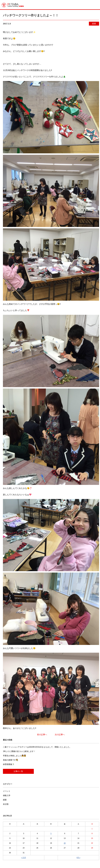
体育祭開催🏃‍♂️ (9, 764)
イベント (7, 791)
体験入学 (7, 795)
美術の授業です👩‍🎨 (11, 760)
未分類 (6, 804)
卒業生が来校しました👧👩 (15, 756)
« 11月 (24, 858)
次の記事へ (60, 735)
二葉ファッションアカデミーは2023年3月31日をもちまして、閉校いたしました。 (37, 747)
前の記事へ (42, 735)
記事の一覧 (18, 771)
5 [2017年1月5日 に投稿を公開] (51, 834)
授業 (94, 24)
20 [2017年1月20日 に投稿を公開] (65, 843)
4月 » (78, 858)
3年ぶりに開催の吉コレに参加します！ (19, 751)
